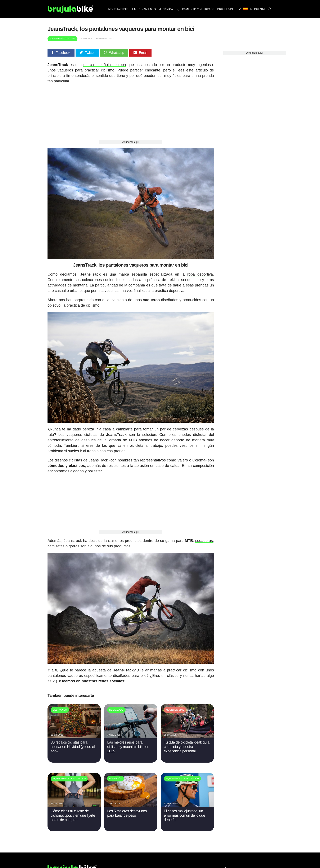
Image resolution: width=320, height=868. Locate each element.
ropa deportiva (200, 274)
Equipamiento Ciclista (62, 39)
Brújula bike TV (229, 9)
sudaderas (204, 541)
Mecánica (166, 9)
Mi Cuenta (258, 9)
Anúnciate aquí (131, 142)
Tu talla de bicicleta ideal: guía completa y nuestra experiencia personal (187, 747)
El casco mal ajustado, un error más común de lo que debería (184, 815)
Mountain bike (119, 9)
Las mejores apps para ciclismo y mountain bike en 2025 (128, 747)
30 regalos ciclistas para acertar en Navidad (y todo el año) (73, 747)
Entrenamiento (144, 9)
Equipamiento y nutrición (195, 9)
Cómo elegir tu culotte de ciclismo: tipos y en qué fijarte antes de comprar (73, 815)
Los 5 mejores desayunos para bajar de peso (127, 813)
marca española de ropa (105, 65)
